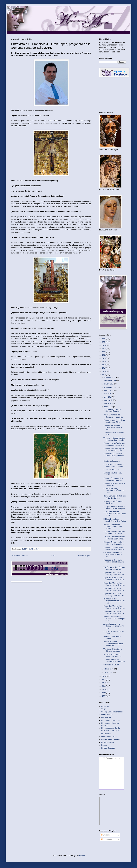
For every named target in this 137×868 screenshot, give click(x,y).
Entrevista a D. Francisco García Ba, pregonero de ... (114, 456)
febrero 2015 (109, 669)
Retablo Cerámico (108, 748)
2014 (104, 676)
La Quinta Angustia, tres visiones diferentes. (112, 411)
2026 (104, 339)
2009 (104, 693)
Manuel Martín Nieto (109, 737)
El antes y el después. (112, 461)
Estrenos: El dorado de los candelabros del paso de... (114, 548)
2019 (104, 361)
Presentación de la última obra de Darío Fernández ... (114, 562)
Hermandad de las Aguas (111, 720)
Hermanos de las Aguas (110, 731)
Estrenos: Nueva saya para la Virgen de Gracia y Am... (114, 449)
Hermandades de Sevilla (111, 728)
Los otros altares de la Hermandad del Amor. (113, 655)
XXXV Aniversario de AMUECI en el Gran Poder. (115, 520)
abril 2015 (108, 404)
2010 (104, 689)
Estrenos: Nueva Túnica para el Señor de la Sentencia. (114, 444)
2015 (104, 375)
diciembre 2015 (110, 377)
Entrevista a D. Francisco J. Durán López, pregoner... (114, 465)
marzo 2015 (109, 407)
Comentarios (107, 839)
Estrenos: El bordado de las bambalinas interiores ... (114, 479)
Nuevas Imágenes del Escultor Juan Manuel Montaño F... (113, 526)
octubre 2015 (109, 384)
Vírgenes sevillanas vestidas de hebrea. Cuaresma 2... (114, 439)
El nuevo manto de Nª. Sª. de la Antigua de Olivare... (114, 421)
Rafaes (104, 745)
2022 (104, 352)
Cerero (104, 709)
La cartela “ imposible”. (112, 470)
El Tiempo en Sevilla (112, 758)
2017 (104, 368)
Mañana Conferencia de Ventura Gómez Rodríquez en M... (114, 619)
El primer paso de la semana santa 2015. (114, 484)
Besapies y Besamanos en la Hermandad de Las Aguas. (114, 508)
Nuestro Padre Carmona (110, 740)
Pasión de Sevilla (108, 742)
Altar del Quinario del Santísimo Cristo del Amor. (114, 661)
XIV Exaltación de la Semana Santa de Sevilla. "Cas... (114, 568)
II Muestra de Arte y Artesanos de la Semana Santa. (114, 491)
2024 (104, 345)
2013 (104, 680)
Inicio (53, 556)
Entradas (105, 835)
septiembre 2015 (110, 387)
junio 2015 (108, 397)
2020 (104, 358)
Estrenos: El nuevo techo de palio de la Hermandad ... (114, 543)
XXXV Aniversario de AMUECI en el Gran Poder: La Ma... (115, 514)
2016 (104, 371)
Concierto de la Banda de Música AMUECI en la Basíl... (113, 555)
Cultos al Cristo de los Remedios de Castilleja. (113, 416)
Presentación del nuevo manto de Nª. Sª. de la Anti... (113, 428)
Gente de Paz (106, 717)
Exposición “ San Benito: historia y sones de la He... (114, 574)
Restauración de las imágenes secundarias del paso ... (114, 601)
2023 (104, 348)
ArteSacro (105, 706)
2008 (104, 696)
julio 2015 (108, 394)
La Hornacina (106, 734)
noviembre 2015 (110, 381)
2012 (104, 683)
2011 (104, 686)
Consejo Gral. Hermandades (112, 712)
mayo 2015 (108, 400)
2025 (104, 342)
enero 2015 (108, 672)
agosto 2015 (109, 390)
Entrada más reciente (20, 556)
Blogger (82, 856)
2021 (104, 355)
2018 (104, 365)
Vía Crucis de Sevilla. (111, 665)
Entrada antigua (84, 556)
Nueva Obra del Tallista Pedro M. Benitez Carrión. (115, 497)
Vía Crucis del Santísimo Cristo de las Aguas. (113, 650)
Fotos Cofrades (107, 715)
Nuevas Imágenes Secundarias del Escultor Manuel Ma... (114, 644)
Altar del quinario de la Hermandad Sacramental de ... (114, 626)
